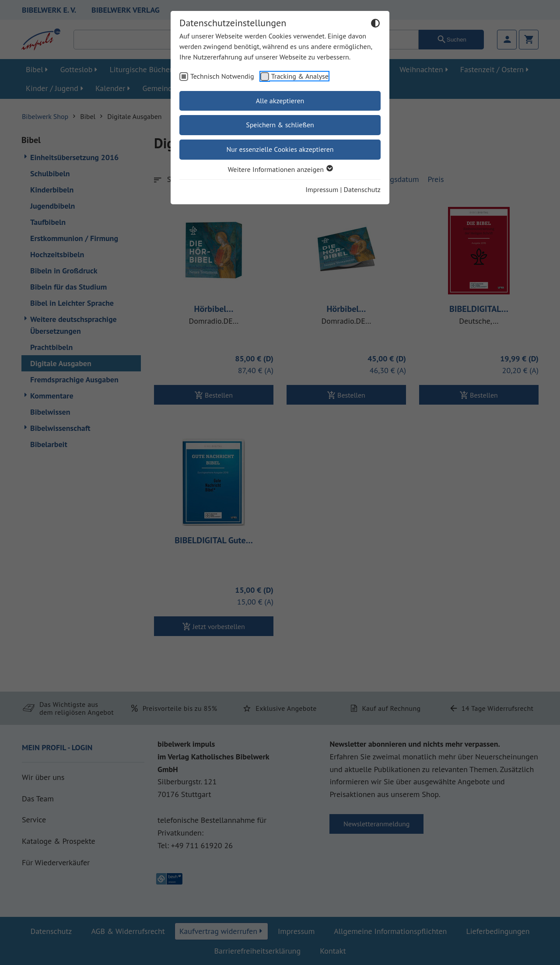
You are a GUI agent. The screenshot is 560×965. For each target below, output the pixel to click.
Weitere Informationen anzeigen (280, 169)
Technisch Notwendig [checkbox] (222, 76)
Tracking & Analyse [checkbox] (300, 76)
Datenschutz (362, 189)
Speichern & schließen (280, 125)
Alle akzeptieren (280, 101)
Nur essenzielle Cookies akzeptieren (280, 149)
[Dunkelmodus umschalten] (375, 24)
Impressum (322, 189)
